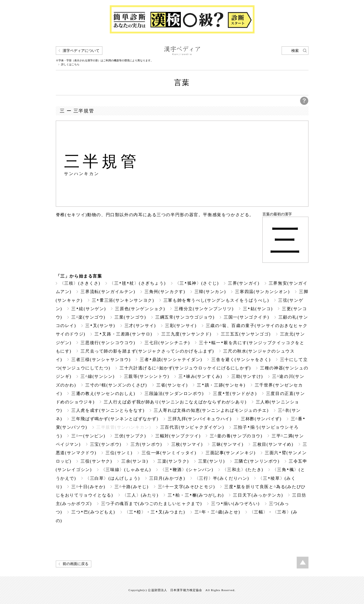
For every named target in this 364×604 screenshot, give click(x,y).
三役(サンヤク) (96, 461)
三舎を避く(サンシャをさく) (241, 360)
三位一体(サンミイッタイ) (169, 453)
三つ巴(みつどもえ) (93, 512)
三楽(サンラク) (173, 461)
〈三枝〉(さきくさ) (80, 283)
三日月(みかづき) (167, 478)
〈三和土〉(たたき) (243, 470)
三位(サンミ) (119, 453)
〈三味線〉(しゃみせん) (126, 470)
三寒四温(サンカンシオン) (262, 292)
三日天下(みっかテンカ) (258, 495)
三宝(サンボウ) (106, 444)
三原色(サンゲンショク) (140, 309)
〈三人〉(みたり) (140, 495)
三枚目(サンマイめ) (273, 444)
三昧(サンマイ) (228, 444)
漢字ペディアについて (81, 51)
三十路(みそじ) (131, 487)
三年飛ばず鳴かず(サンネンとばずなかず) (115, 419)
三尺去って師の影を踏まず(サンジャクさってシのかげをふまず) (147, 351)
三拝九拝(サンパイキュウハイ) (200, 419)
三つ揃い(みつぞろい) (235, 504)
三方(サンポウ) (146, 444)
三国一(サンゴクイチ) (246, 317)
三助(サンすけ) (247, 376)
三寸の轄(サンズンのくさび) (116, 385)
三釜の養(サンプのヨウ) (236, 436)
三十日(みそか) (88, 487)
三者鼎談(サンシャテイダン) (171, 360)
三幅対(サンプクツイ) (178, 436)
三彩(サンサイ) (181, 326)
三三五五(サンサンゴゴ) (246, 334)
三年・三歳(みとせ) (217, 512)
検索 (295, 51)
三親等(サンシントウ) (147, 376)
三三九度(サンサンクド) (186, 334)
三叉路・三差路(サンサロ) (123, 334)
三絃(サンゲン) (89, 309)
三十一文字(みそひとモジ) (186, 487)
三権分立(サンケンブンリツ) (204, 309)
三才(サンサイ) (140, 326)
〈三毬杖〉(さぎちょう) (138, 283)
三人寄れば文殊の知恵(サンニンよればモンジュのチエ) (211, 410)
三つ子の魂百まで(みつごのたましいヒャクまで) (152, 504)
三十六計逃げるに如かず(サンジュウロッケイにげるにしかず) (185, 368)
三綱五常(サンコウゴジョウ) (185, 317)
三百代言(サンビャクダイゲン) (192, 427)
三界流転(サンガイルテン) (108, 292)
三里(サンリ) (212, 461)
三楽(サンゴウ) (88, 317)
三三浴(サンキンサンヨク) (123, 300)
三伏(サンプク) (130, 436)
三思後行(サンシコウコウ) (108, 343)
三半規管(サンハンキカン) (124, 427)
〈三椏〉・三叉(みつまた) (155, 512)
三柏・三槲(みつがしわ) (196, 495)
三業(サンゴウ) (130, 317)
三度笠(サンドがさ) (235, 393)
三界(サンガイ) (244, 283)
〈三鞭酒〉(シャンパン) (187, 470)
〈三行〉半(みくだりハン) (222, 478)
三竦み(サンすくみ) (200, 376)
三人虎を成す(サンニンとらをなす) (108, 410)
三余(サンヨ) (135, 461)
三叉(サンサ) (100, 326)
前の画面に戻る (76, 564)
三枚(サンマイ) (187, 444)
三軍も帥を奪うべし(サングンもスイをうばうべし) (216, 300)
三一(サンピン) (88, 436)
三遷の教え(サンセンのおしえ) (103, 393)
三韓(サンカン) (210, 292)
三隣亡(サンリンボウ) (257, 461)
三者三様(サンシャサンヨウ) (101, 360)
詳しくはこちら (70, 65)
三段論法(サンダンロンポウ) (174, 393)
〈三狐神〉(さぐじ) (197, 283)
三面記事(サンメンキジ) (231, 453)
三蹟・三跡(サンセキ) (221, 385)
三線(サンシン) (98, 376)
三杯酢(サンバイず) (261, 419)
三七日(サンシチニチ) (167, 343)
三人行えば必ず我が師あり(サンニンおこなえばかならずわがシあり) (175, 402)
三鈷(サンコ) (258, 309)
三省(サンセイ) (172, 385)
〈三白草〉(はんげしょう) (113, 478)
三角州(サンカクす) (165, 292)
